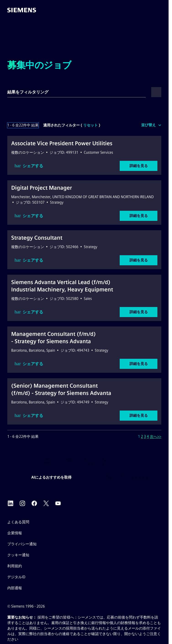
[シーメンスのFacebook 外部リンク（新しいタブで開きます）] (34, 503)
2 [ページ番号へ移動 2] (142, 437)
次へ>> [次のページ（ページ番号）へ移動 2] (156, 437)
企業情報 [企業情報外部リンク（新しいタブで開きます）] (15, 533)
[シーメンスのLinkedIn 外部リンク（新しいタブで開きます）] (11, 503)
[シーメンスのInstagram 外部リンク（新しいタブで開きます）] (22, 503)
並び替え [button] (148, 125)
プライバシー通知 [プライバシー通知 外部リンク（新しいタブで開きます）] (22, 544)
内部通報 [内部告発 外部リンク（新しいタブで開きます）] (15, 588)
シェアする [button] (29, 166)
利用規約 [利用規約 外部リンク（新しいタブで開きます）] (15, 566)
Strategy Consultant (37, 238)
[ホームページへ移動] (22, 10)
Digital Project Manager (42, 188)
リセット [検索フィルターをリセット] (90, 125)
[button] (160, 10)
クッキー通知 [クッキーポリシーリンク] (18, 555)
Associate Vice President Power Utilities (62, 143)
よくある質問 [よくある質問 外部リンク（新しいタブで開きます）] (18, 522)
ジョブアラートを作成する (127, 477)
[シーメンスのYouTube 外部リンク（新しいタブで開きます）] (58, 503)
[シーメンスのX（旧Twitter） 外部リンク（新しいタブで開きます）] (46, 503)
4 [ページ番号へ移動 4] (148, 437)
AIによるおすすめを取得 (51, 477)
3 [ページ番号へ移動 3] (145, 437)
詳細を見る (139, 166)
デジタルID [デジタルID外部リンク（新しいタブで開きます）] (16, 577)
